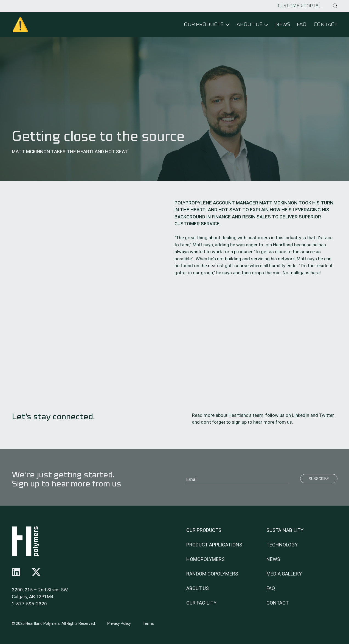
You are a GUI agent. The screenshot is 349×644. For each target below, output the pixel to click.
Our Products (204, 530)
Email (192, 479)
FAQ (302, 24)
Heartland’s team (246, 415)
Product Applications (214, 545)
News (283, 24)
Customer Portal (299, 6)
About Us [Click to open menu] (250, 24)
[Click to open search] (335, 6)
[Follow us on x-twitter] (36, 572)
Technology (282, 545)
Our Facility (201, 603)
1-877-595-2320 (29, 604)
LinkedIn (301, 415)
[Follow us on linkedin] (16, 572)
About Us (198, 588)
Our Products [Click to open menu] (204, 24)
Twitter (327, 415)
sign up (239, 422)
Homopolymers (206, 559)
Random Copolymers (212, 574)
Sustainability (285, 530)
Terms (148, 623)
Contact (326, 24)
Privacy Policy (119, 623)
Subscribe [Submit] (319, 479)
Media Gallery (284, 574)
